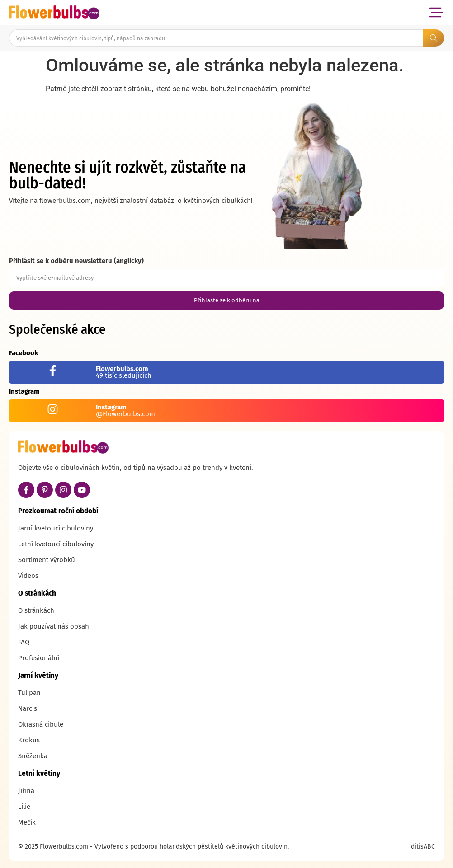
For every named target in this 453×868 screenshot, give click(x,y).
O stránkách (36, 610)
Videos (28, 576)
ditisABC (423, 847)
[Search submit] (434, 38)
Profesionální (39, 658)
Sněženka (33, 756)
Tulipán (29, 693)
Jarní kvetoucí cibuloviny (56, 528)
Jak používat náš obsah (54, 626)
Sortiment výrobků (47, 560)
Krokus (29, 740)
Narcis (28, 708)
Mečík (27, 822)
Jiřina (26, 791)
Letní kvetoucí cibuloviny (56, 544)
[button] (436, 12)
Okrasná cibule (41, 724)
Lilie (24, 807)
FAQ (24, 642)
